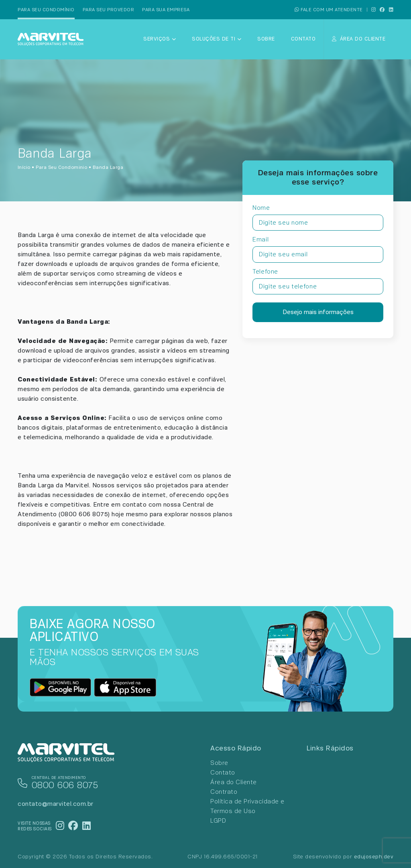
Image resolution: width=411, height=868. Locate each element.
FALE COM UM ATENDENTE (329, 10)
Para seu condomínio (46, 10)
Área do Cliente (234, 782)
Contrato (224, 792)
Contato (303, 39)
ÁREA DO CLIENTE (359, 39)
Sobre (266, 39)
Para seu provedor (109, 10)
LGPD (218, 821)
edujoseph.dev (374, 857)
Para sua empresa (166, 10)
